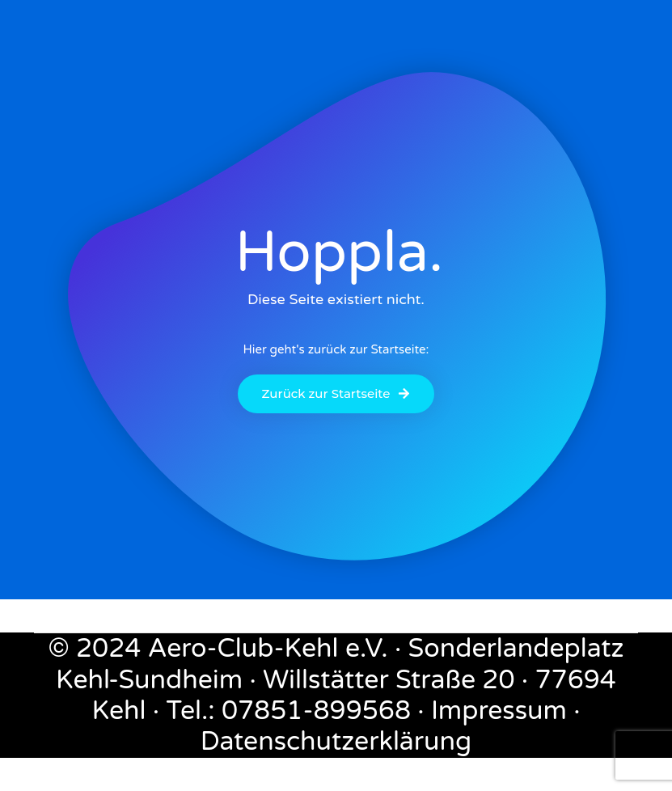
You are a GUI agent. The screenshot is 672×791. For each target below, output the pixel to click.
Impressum (499, 711)
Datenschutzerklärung (336, 742)
